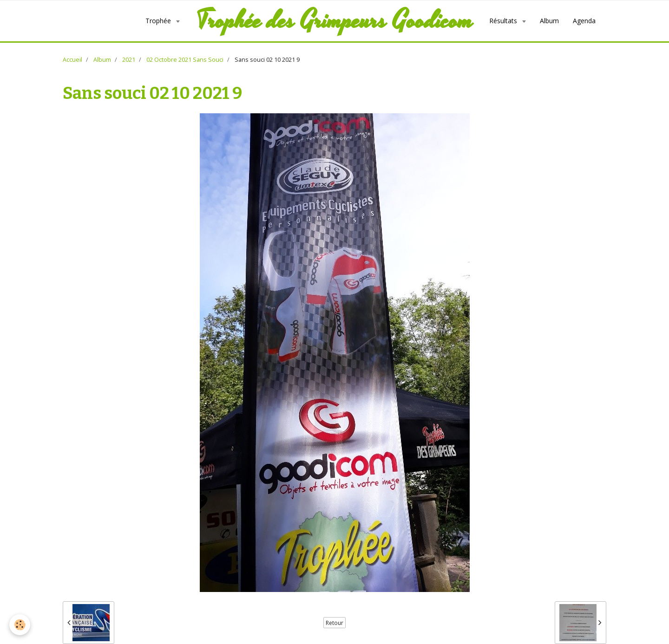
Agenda (584, 21)
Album (549, 21)
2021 (129, 60)
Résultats (504, 21)
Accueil (72, 60)
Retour (334, 623)
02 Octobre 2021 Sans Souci (185, 60)
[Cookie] (20, 625)
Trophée (159, 21)
